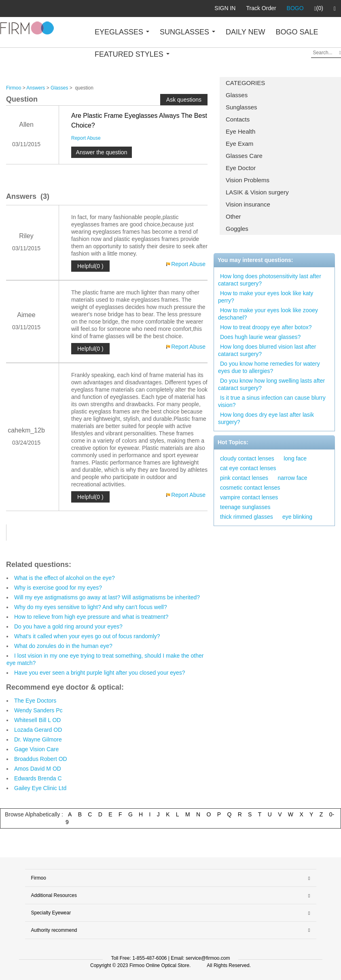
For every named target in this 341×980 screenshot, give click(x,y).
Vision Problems (248, 180)
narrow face (292, 478)
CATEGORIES (245, 83)
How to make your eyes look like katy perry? (266, 297)
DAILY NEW (245, 32)
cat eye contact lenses (248, 468)
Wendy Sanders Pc (38, 710)
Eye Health (240, 131)
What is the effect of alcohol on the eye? (65, 578)
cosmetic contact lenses (250, 488)
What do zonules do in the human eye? (63, 646)
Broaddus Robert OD (41, 759)
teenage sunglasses (245, 507)
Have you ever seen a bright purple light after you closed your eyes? (100, 673)
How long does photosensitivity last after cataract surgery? (270, 280)
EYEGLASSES (122, 32)
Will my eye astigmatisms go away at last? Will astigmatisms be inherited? (107, 597)
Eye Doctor (241, 168)
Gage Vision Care (36, 749)
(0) (319, 9)
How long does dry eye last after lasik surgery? (266, 418)
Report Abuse (86, 138)
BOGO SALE (297, 32)
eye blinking (297, 517)
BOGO (295, 8)
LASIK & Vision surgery (257, 192)
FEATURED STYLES (132, 54)
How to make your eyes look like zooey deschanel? (268, 314)
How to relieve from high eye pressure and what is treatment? (91, 617)
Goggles (237, 229)
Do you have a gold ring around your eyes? (68, 626)
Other (233, 216)
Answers (36, 88)
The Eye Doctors (35, 701)
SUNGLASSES (187, 32)
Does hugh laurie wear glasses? (260, 337)
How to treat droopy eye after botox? (266, 327)
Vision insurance (248, 204)
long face (295, 458)
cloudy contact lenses (247, 458)
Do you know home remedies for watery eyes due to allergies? (269, 367)
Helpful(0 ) (90, 266)
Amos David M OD (38, 769)
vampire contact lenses (249, 497)
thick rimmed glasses (247, 517)
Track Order (261, 8)
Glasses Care (244, 156)
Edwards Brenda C (38, 778)
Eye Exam (239, 144)
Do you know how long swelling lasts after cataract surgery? (271, 384)
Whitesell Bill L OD (37, 720)
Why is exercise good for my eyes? (58, 588)
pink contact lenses (244, 478)
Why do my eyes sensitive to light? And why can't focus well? (91, 607)
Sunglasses (241, 107)
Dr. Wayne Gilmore (38, 739)
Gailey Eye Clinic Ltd (40, 788)
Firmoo (14, 88)
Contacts (238, 119)
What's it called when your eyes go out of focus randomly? (87, 636)
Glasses (237, 95)
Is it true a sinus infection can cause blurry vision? (272, 401)
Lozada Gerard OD (38, 730)
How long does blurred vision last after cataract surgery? (267, 350)
